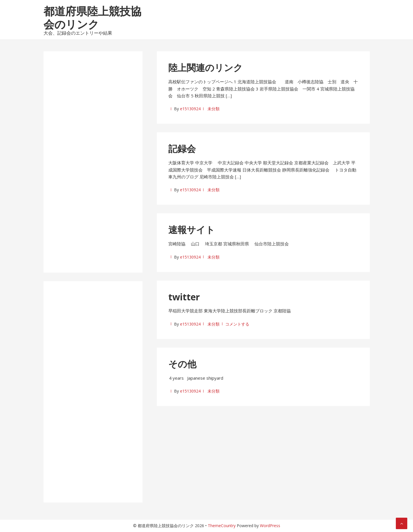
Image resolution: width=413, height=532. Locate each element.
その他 (182, 364)
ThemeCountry (222, 526)
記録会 (182, 148)
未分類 (214, 109)
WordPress (270, 526)
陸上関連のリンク (205, 67)
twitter (184, 297)
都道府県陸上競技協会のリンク (92, 17)
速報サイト (192, 229)
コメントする (237, 324)
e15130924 (190, 109)
